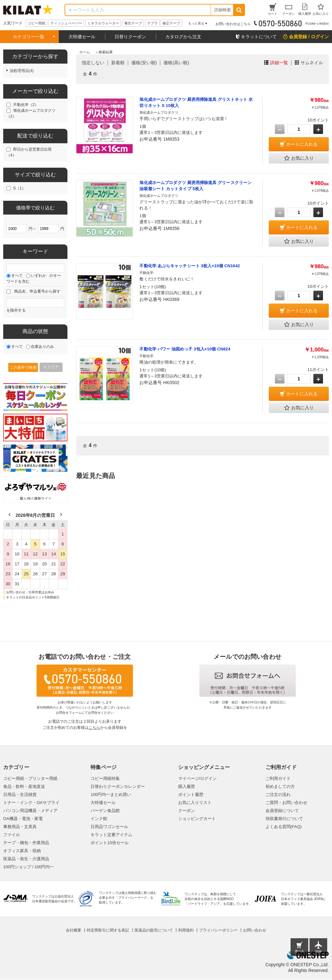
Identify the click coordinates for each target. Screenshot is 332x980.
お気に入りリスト (195, 803)
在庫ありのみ (42, 347)
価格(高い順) (176, 63)
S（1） (19, 188)
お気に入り (299, 158)
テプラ (152, 23)
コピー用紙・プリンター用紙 (30, 778)
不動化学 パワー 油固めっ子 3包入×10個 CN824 (185, 349)
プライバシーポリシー (218, 930)
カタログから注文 (183, 37)
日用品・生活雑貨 (20, 795)
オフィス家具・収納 (22, 851)
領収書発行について (284, 819)
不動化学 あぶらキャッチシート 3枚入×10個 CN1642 (190, 266)
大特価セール (82, 37)
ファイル (12, 835)
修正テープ (171, 23)
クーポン (187, 811)
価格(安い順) (144, 63)
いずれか (39, 276)
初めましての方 (280, 786)
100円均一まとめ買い (111, 795)
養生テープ (133, 23)
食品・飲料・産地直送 (24, 786)
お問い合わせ (255, 930)
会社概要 (74, 930)
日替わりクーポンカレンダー (118, 786)
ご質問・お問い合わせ (286, 803)
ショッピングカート (197, 819)
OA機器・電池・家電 (23, 819)
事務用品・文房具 (20, 827)
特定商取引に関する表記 (108, 930)
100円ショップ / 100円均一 (29, 867)
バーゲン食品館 (105, 811)
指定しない (93, 63)
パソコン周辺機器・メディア (30, 811)
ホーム (85, 52)
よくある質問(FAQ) (284, 827)
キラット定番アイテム (111, 835)
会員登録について (282, 811)
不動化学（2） (26, 105)
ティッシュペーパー (66, 23)
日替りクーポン (130, 37)
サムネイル (312, 63)
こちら (94, 728)
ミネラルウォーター (103, 23)
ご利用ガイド (278, 778)
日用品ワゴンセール (109, 827)
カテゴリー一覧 (29, 37)
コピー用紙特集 (105, 778)
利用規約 (186, 930)
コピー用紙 (36, 23)
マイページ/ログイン (198, 778)
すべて (17, 276)
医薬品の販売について (154, 930)
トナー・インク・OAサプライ (31, 803)
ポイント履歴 (191, 795)
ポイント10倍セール (109, 843)
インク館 (99, 819)
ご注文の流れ (278, 795)
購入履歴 (187, 786)
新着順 (118, 63)
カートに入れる (302, 144)
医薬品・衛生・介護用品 (26, 859)
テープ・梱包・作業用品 (26, 843)
